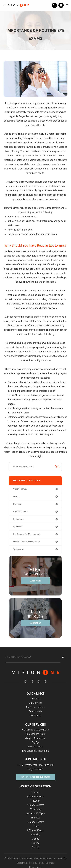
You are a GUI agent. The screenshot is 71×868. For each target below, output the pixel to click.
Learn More (35, 581)
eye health (18, 527)
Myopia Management (35, 738)
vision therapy (20, 489)
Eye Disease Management (35, 751)
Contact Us (35, 623)
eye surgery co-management (27, 534)
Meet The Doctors (35, 707)
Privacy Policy (37, 863)
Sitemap (50, 863)
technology (19, 549)
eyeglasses (19, 519)
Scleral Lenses (35, 747)
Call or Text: (35, 777)
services (17, 504)
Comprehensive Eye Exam (36, 730)
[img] (26, 681)
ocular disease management (27, 542)
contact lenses (20, 512)
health (16, 496)
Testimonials (35, 711)
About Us (35, 699)
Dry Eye (36, 742)
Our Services (36, 703)
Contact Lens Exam (36, 734)
